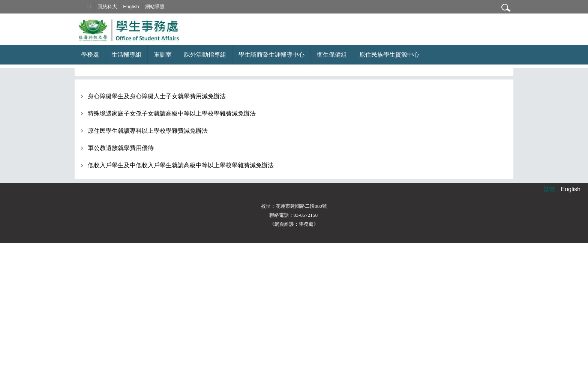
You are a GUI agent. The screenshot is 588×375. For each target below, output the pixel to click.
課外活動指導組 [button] (205, 55)
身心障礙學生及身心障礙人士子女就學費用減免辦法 (157, 96)
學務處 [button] (90, 55)
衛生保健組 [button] (332, 55)
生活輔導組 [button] (126, 55)
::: (89, 7)
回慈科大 (107, 7)
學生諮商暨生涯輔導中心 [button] (271, 55)
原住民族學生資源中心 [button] (389, 55)
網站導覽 (155, 7)
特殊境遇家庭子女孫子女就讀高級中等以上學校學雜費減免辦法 (172, 113)
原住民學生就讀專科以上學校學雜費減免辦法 (148, 131)
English (131, 7)
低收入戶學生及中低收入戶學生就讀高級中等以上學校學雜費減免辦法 (181, 165)
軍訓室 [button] (163, 55)
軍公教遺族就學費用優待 (121, 148)
